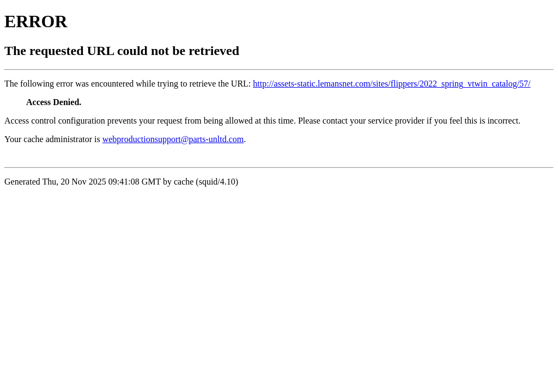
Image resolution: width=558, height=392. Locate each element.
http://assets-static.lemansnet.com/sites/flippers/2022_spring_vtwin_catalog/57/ (392, 84)
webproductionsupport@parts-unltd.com (173, 139)
